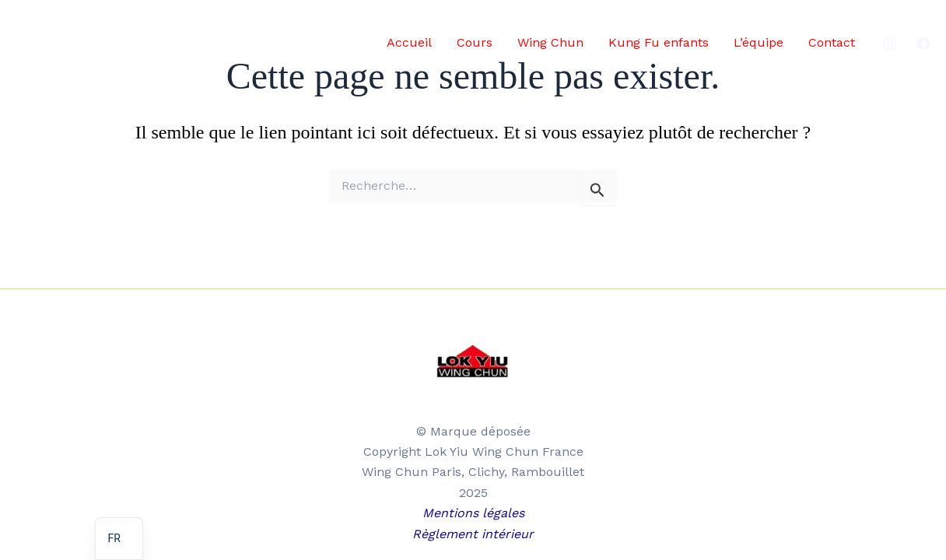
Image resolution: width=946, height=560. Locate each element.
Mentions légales (473, 513)
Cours (475, 42)
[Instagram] (890, 44)
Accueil (409, 42)
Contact (832, 42)
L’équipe (759, 42)
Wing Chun (550, 42)
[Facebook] (923, 44)
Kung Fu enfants (659, 42)
